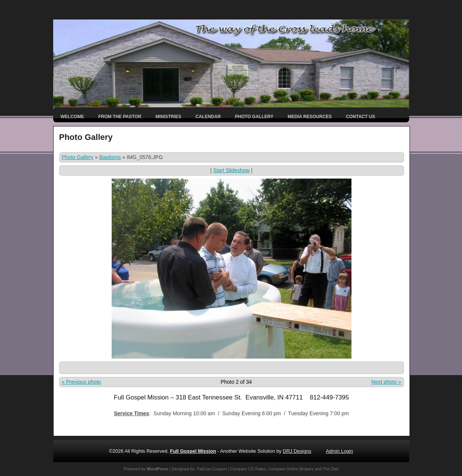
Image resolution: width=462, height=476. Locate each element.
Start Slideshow (231, 170)
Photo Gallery (254, 117)
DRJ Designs (297, 451)
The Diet (330, 469)
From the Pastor (120, 117)
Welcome (73, 117)
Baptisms (110, 157)
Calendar (208, 117)
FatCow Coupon (212, 469)
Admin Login (339, 451)
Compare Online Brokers (291, 469)
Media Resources (310, 117)
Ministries (168, 117)
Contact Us (360, 117)
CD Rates (257, 469)
